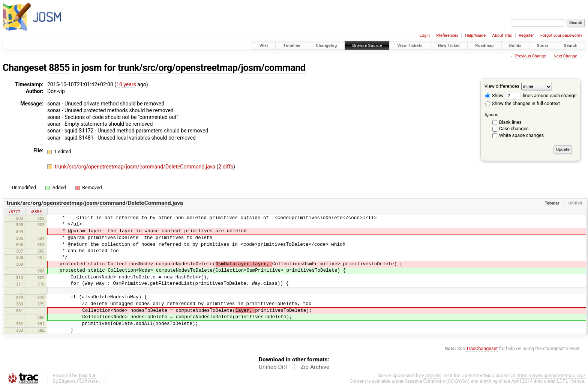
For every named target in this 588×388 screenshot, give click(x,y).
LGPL (562, 381)
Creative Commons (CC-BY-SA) (437, 381)
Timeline (292, 46)
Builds (515, 46)
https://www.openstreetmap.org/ (551, 375)
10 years (126, 84)
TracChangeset (482, 348)
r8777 (14, 212)
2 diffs (226, 167)
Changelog (326, 46)
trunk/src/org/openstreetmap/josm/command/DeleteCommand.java (136, 167)
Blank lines (510, 122)
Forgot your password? (561, 35)
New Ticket (449, 46)
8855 (59, 68)
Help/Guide (475, 35)
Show (494, 95)
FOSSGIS (431, 375)
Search (571, 46)
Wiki (264, 46)
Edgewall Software (78, 381)
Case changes (514, 129)
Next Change (565, 56)
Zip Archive (315, 367)
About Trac (502, 35)
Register (526, 35)
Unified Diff (273, 367)
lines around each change (541, 95)
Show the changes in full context (523, 103)
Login (425, 35)
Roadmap (484, 46)
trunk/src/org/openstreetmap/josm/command (212, 68)
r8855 (36, 212)
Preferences (447, 35)
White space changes (522, 135)
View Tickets (410, 46)
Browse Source (367, 46)
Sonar (543, 46)
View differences (502, 86)
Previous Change (531, 56)
